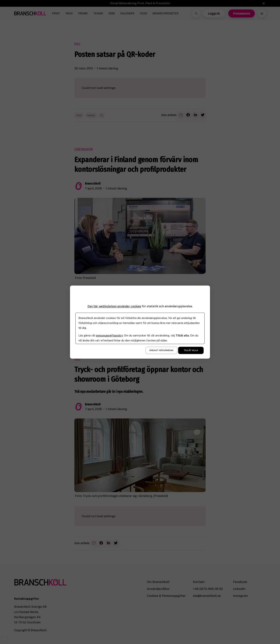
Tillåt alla (191, 350)
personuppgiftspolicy (109, 335)
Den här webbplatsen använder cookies (114, 306)
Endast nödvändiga (162, 350)
